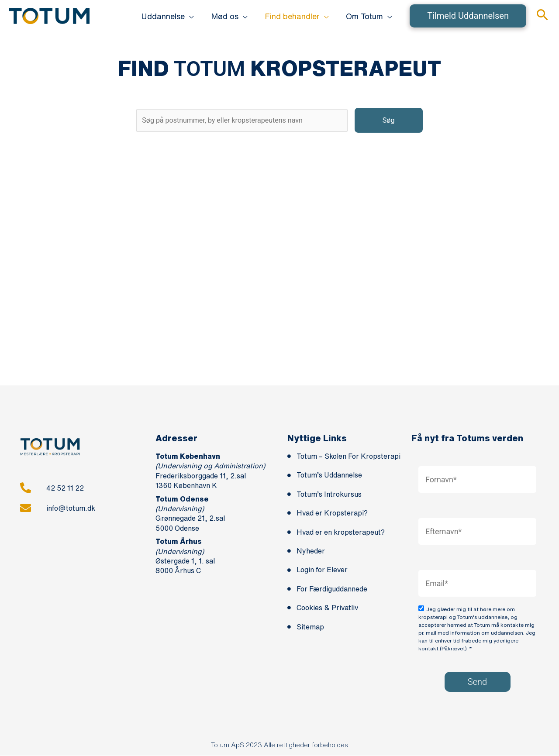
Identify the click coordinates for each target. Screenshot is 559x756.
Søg (392, 120)
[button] (468, 16)
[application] (194, 16)
